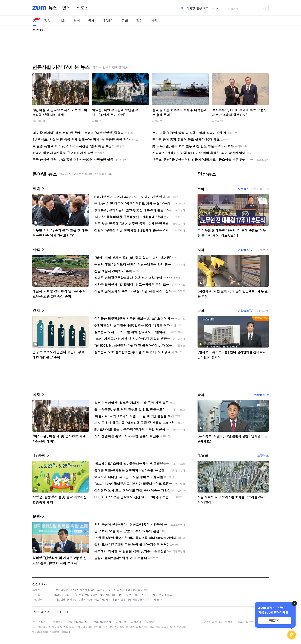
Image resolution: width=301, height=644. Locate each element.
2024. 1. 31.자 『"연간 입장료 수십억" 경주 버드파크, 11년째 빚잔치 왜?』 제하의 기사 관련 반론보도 (113, 595)
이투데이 (97, 121)
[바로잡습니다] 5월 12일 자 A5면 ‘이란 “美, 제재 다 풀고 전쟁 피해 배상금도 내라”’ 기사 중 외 (109, 599)
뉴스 (53, 8)
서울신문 (157, 121)
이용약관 (58, 622)
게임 (154, 21)
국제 (91, 21)
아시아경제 (39, 121)
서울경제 (263, 311)
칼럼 (139, 21)
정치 (47, 21)
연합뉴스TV (261, 189)
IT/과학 (108, 21)
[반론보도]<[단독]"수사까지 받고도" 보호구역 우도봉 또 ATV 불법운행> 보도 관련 (101, 590)
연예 (66, 8)
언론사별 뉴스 (41, 612)
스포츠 (82, 8)
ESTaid (39, 632)
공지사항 (121, 622)
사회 (62, 21)
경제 (77, 21)
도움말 (150, 622)
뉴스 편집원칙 (40, 622)
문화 (125, 21)
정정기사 (38, 584)
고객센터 (136, 622)
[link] (297, 6)
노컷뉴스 (243, 189)
